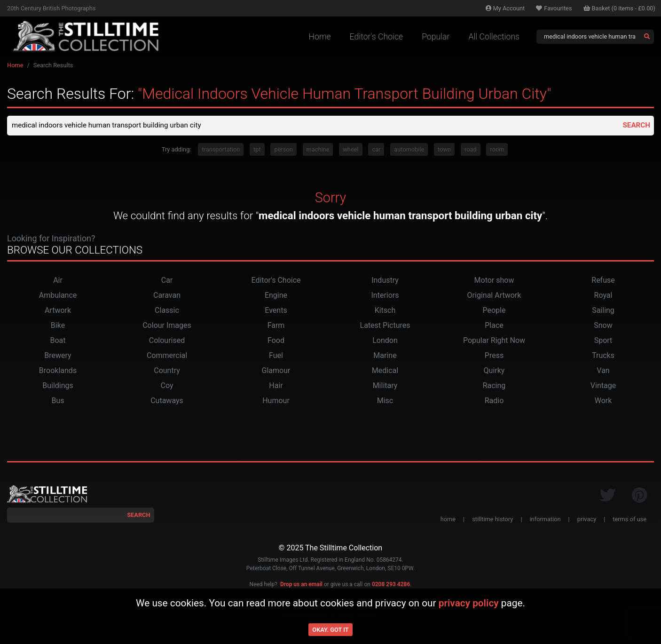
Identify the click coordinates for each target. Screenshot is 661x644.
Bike (58, 326)
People (494, 311)
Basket (620, 8)
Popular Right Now (494, 341)
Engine (276, 296)
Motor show (494, 281)
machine (318, 150)
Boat (58, 341)
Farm (276, 326)
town (444, 150)
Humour (276, 402)
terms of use (630, 520)
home (448, 520)
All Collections (494, 37)
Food (276, 341)
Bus (58, 402)
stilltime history (492, 520)
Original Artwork (494, 296)
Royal (603, 296)
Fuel (276, 356)
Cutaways (167, 402)
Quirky (494, 371)
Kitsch (385, 311)
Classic (167, 311)
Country (167, 371)
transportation (221, 150)
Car (167, 281)
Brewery (58, 356)
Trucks (603, 356)
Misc (385, 402)
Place (494, 326)
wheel (350, 150)
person (283, 150)
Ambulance (58, 296)
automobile (409, 150)
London (385, 341)
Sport (603, 341)
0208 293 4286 (391, 585)
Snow (603, 326)
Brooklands (58, 371)
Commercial (167, 356)
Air (58, 281)
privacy (587, 520)
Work (603, 402)
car (376, 150)
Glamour (276, 371)
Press (494, 356)
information (545, 520)
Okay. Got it (330, 630)
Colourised (167, 341)
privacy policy (469, 603)
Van (603, 371)
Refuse (603, 281)
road (471, 150)
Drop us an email (301, 585)
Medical (385, 371)
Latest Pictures (385, 326)
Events (276, 311)
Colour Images (167, 326)
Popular (436, 37)
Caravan (167, 296)
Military (385, 386)
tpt (257, 150)
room (497, 150)
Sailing (603, 311)
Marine (385, 356)
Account (505, 8)
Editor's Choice (377, 37)
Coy (167, 386)
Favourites (554, 8)
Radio (494, 402)
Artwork (58, 311)
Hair (276, 386)
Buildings (58, 386)
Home (320, 37)
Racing (494, 386)
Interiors (385, 296)
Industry (385, 281)
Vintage (603, 386)
